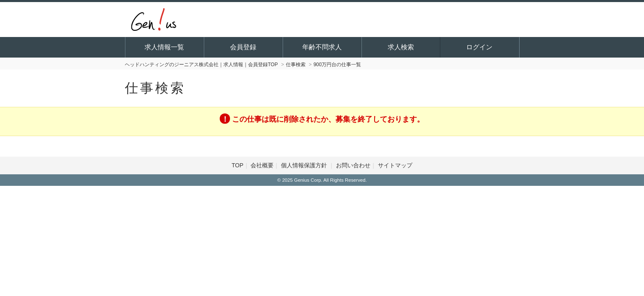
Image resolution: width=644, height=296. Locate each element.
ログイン (479, 47)
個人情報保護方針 (305, 165)
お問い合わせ (353, 165)
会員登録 (243, 47)
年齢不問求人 (322, 47)
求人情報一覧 (164, 47)
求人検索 (401, 47)
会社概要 (262, 165)
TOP (238, 165)
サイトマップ (395, 165)
